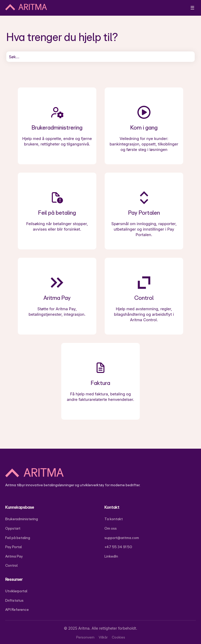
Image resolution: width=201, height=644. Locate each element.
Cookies (118, 637)
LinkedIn (111, 556)
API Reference (17, 610)
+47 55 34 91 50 (118, 547)
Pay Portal (13, 547)
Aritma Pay (14, 556)
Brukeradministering (22, 519)
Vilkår (103, 637)
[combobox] (100, 57)
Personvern (85, 637)
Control (11, 565)
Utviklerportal (16, 591)
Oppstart (13, 528)
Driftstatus (14, 600)
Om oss (111, 528)
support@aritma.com (122, 538)
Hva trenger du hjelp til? (62, 37)
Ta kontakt (114, 519)
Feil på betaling (18, 538)
